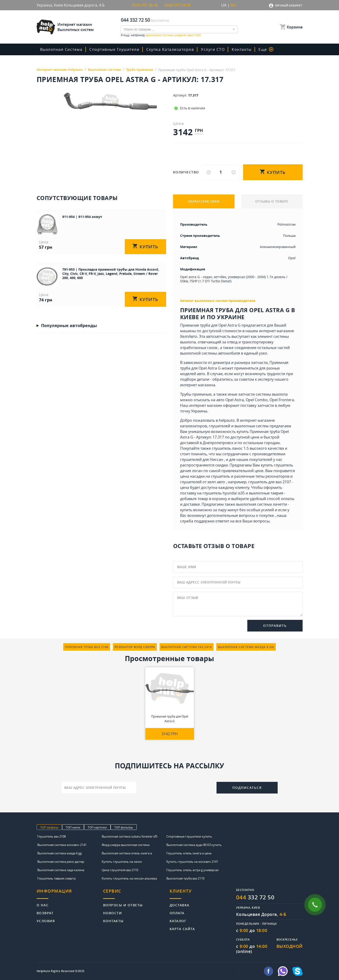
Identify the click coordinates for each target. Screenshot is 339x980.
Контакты (242, 49)
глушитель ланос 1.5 (230, 448)
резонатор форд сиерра (135, 647)
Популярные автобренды (69, 325)
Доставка (180, 905)
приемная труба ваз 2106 (87, 647)
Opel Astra (235, 400)
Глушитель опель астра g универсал (192, 870)
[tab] (70, 894)
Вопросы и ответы (123, 905)
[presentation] (176, 787)
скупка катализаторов (170, 49)
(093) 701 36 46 (145, 5)
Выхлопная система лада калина (61, 870)
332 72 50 (255, 897)
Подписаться (247, 788)
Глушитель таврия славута (56, 878)
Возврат (45, 913)
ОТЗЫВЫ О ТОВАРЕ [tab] (272, 201)
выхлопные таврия (266, 493)
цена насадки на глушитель (205, 476)
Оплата (177, 913)
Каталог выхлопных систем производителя (218, 301)
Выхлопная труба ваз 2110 (185, 878)
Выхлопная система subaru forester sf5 (129, 836)
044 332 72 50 (135, 20)
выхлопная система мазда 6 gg (246, 647)
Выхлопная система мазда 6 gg (59, 853)
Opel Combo (257, 400)
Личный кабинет (289, 5)
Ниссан (216, 459)
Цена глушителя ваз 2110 (120, 870)
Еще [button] (266, 49)
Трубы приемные (196, 394)
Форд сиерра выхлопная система (126, 845)
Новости (113, 913)
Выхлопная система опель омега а (127, 853)
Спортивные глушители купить (189, 836)
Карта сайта (182, 929)
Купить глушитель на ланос (122, 862)
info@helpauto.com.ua (243, 971)
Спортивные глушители (114, 49)
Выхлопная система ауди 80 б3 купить (194, 845)
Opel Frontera (282, 400)
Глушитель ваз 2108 (52, 836)
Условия (46, 921)
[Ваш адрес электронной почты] (99, 787)
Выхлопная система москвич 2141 (62, 845)
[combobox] (179, 29)
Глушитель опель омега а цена (189, 853)
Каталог (178, 921)
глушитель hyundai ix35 (224, 493)
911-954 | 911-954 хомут (82, 217)
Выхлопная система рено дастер (61, 862)
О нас (43, 905)
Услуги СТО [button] (213, 49)
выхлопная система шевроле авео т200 (173, 35)
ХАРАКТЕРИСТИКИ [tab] (204, 201)
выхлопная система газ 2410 (187, 647)
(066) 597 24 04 (178, 5)
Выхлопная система (61, 49)
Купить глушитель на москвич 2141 (192, 862)
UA (224, 5)
